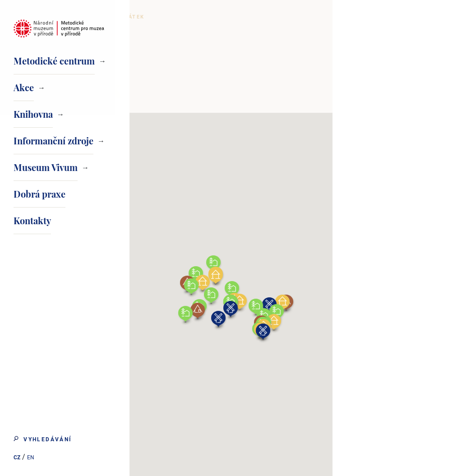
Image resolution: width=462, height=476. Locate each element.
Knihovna (33, 114)
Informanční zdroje (53, 141)
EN (30, 458)
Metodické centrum (54, 61)
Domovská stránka (182, 17)
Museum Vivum (46, 167)
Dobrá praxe (39, 194)
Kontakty (32, 220)
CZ (16, 458)
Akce (24, 87)
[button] (348, 321)
